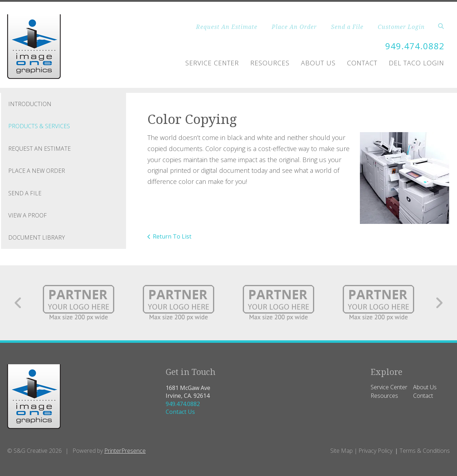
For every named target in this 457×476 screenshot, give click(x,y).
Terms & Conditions (425, 451)
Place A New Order (37, 171)
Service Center (212, 63)
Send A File (25, 193)
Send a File (347, 27)
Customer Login (401, 27)
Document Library (37, 237)
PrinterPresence (125, 451)
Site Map (342, 451)
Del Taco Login (416, 63)
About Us (318, 63)
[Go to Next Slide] (439, 303)
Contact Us (180, 412)
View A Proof (27, 215)
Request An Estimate (227, 27)
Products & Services (39, 126)
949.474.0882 (415, 46)
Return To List (172, 236)
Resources (270, 63)
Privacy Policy (375, 451)
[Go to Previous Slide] (18, 303)
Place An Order (294, 27)
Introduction (30, 104)
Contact (362, 63)
